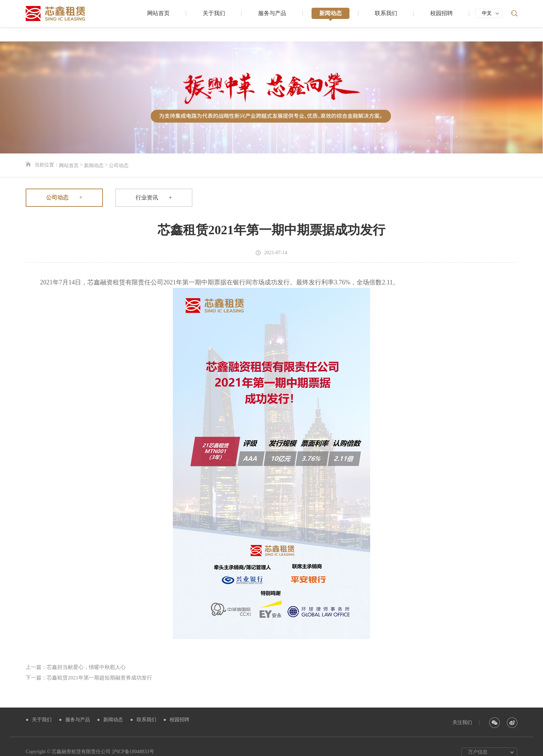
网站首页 (158, 15)
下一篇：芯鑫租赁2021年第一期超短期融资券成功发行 (89, 667)
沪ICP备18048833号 (133, 741)
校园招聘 (441, 15)
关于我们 (214, 15)
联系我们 (386, 15)
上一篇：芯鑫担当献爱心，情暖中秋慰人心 (76, 656)
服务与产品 (272, 15)
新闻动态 (331, 15)
